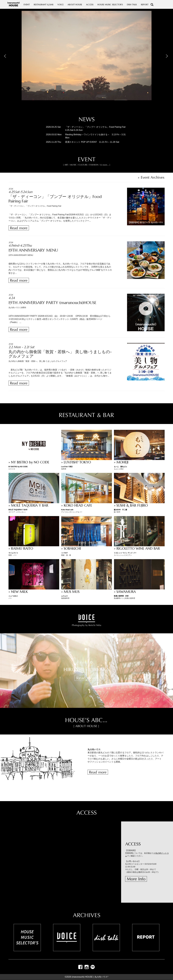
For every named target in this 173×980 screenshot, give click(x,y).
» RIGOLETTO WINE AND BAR (137, 548)
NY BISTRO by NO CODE (18, 467)
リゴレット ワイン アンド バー (125, 553)
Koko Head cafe (67, 510)
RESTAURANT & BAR (44, 5)
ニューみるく (13, 596)
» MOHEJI (121, 462)
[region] (86, 61)
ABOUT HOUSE (75, 5)
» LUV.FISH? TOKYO (76, 462)
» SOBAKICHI (71, 548)
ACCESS (90, 5)
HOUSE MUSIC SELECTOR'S (110, 5)
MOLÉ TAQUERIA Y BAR (18, 510)
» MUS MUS (70, 592)
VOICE (60, 5)
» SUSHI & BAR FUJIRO (131, 505)
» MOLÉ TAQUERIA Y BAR (28, 505)
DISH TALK (132, 5)
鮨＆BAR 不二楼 (121, 510)
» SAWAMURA (125, 592)
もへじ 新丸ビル (120, 467)
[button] (6, 56)
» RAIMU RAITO (21, 548)
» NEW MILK (18, 592)
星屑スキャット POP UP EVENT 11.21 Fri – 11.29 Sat (92, 142)
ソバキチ (64, 553)
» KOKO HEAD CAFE (77, 505)
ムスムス (64, 596)
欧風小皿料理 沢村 (121, 596)
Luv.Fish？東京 (67, 467)
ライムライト (13, 553)
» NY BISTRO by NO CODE (29, 462)
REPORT (145, 5)
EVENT (27, 5)
